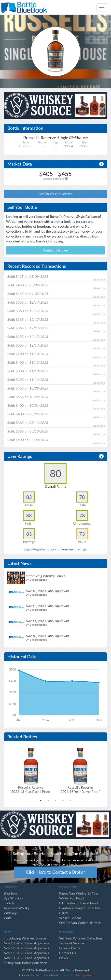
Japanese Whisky (17, 908)
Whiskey (10, 913)
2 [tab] (48, 801)
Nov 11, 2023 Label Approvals (26, 953)
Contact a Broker (55, 250)
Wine (8, 918)
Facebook (51, 975)
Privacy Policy (69, 948)
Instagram (83, 975)
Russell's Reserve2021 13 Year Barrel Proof (80, 789)
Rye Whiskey (13, 898)
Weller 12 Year (70, 918)
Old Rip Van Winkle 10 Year (80, 923)
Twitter (67, 975)
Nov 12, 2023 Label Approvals (26, 948)
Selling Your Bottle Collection (25, 963)
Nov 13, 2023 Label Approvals (26, 943)
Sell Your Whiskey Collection (81, 938)
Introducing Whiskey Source (25, 938)
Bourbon (10, 893)
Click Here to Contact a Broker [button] (56, 872)
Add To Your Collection (55, 194)
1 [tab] (41, 801)
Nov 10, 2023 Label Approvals (26, 958)
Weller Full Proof (72, 898)
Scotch (9, 903)
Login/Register (35, 549)
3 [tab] (55, 801)
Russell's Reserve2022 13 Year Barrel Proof (31, 789)
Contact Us (68, 953)
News (63, 958)
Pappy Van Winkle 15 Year (79, 893)
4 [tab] (63, 801)
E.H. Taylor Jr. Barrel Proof (79, 903)
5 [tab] (70, 801)
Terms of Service (72, 943)
